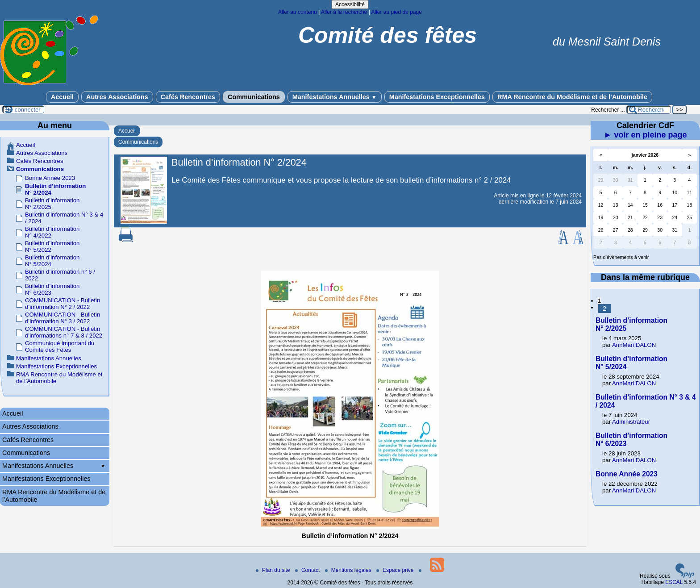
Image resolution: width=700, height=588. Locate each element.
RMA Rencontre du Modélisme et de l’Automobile (572, 97)
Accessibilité (350, 4)
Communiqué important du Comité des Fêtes (60, 346)
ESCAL (674, 582)
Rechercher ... (608, 110)
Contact (308, 570)
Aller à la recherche (344, 12)
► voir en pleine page (646, 135)
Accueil (62, 97)
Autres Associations (117, 97)
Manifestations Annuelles (335, 97)
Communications (254, 97)
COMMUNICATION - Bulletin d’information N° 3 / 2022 (62, 318)
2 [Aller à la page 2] (604, 309)
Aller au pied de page (396, 12)
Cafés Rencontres (188, 97)
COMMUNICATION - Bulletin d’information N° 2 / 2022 (62, 304)
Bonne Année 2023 (50, 178)
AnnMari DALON (634, 345)
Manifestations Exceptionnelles (437, 97)
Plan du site (274, 570)
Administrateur (631, 422)
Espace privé (396, 570)
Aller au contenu (298, 12)
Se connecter (23, 110)
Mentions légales (349, 570)
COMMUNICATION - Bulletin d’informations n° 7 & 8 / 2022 (64, 332)
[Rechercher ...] (649, 110)
